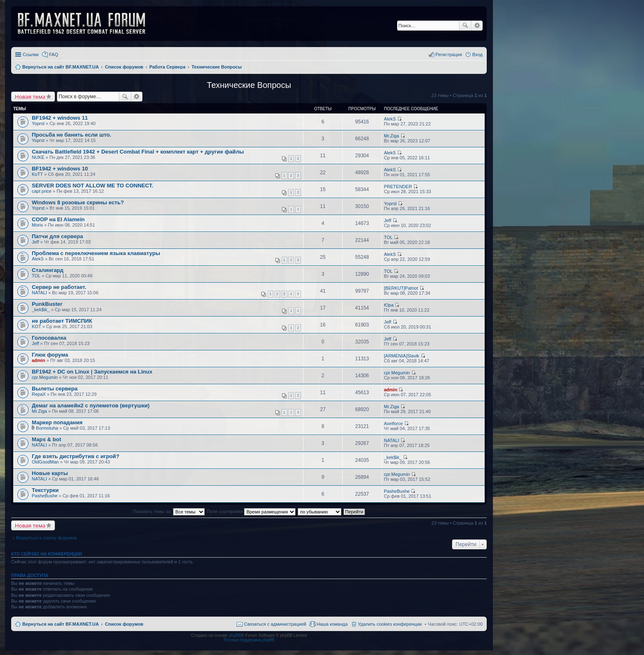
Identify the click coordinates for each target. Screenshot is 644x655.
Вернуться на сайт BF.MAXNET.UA (60, 624)
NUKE (38, 157)
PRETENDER (398, 187)
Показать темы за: (169, 511)
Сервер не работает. (59, 287)
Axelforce (393, 423)
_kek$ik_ (41, 310)
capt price (42, 191)
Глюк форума (50, 355)
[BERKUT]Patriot (401, 288)
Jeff (388, 220)
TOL (388, 237)
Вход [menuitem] (477, 54)
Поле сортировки (251, 511)
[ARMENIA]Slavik (402, 356)
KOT (37, 326)
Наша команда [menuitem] (332, 624)
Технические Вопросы (249, 85)
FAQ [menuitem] (54, 54)
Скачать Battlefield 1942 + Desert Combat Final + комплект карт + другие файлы (138, 152)
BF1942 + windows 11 (60, 118)
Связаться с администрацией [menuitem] (275, 624)
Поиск (465, 26)
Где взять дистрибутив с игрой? (76, 456)
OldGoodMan (45, 462)
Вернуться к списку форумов (46, 538)
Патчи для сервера (57, 236)
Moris (37, 225)
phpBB (235, 635)
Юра (389, 305)
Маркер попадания (57, 422)
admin (38, 360)
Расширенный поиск (477, 26)
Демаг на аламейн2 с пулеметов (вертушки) (91, 406)
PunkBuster (47, 304)
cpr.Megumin (45, 377)
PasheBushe (45, 496)
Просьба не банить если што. (71, 135)
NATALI (39, 293)
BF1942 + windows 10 (60, 169)
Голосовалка (49, 338)
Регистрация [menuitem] (449, 54)
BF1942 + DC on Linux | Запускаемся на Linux (92, 372)
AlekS (390, 119)
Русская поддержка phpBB (249, 640)
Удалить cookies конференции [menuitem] (390, 624)
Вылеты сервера (55, 389)
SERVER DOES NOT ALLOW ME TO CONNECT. (92, 186)
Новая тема (30, 97)
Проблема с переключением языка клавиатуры (96, 253)
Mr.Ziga (392, 136)
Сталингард (48, 270)
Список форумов (124, 624)
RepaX (39, 394)
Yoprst (38, 123)
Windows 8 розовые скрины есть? (78, 202)
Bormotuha (47, 428)
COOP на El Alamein (58, 219)
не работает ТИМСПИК (62, 321)
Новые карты (50, 473)
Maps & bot (46, 439)
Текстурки (45, 490)
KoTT (37, 174)
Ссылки (31, 54)
